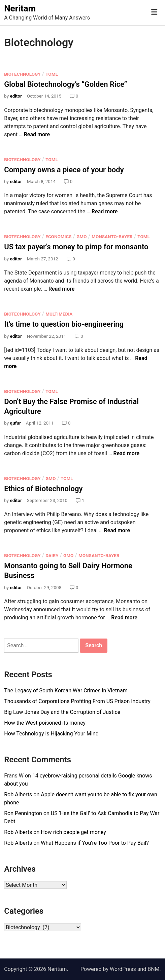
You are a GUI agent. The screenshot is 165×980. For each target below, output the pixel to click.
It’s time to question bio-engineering (64, 324)
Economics (58, 237)
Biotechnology (22, 74)
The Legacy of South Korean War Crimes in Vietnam (66, 691)
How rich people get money (73, 832)
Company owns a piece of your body (64, 170)
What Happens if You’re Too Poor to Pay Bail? (95, 843)
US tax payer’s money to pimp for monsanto (76, 247)
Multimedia (59, 314)
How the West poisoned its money (45, 723)
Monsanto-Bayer (112, 237)
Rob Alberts (18, 794)
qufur (15, 423)
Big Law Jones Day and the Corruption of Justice (62, 712)
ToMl (52, 74)
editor (16, 96)
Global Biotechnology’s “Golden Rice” (65, 84)
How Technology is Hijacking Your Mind (51, 734)
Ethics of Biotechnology (43, 489)
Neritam (20, 8)
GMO (81, 237)
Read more (37, 134)
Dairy (52, 555)
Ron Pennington (23, 813)
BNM (153, 969)
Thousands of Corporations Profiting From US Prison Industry (77, 701)
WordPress (123, 969)
